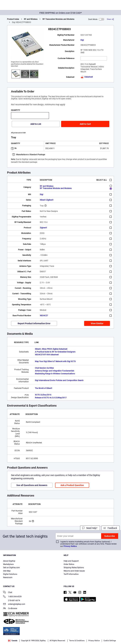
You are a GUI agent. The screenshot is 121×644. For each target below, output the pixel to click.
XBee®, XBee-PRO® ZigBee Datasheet (51, 349)
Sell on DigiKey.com (12, 568)
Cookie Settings (110, 641)
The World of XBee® (44, 388)
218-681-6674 (12, 601)
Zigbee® (43, 228)
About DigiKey (9, 561)
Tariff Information (71, 574)
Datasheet (87, 77)
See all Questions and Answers (32, 485)
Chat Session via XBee (44, 368)
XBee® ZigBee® (47, 200)
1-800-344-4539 (12, 597)
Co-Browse (10, 609)
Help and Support (71, 561)
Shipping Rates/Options (74, 568)
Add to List (36, 124)
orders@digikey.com (14, 604)
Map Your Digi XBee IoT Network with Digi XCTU (55, 361)
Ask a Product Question (72, 485)
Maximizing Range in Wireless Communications (55, 374)
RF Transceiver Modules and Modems (58, 19)
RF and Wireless (31, 19)
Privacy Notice (70, 546)
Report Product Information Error (34, 323)
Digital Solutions (10, 574)
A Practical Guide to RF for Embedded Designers (55, 352)
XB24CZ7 (44, 316)
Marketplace (8, 564)
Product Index (13, 19)
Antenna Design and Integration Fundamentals (55, 371)
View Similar (97, 323)
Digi (82, 40)
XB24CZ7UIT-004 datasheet (47, 355)
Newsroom (8, 577)
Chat (8, 593)
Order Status (69, 564)
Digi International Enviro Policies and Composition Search (59, 380)
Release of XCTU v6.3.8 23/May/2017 (51, 398)
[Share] (110, 19)
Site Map (7, 571)
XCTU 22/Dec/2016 (43, 395)
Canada (13, 641)
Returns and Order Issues (74, 571)
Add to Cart (85, 124)
